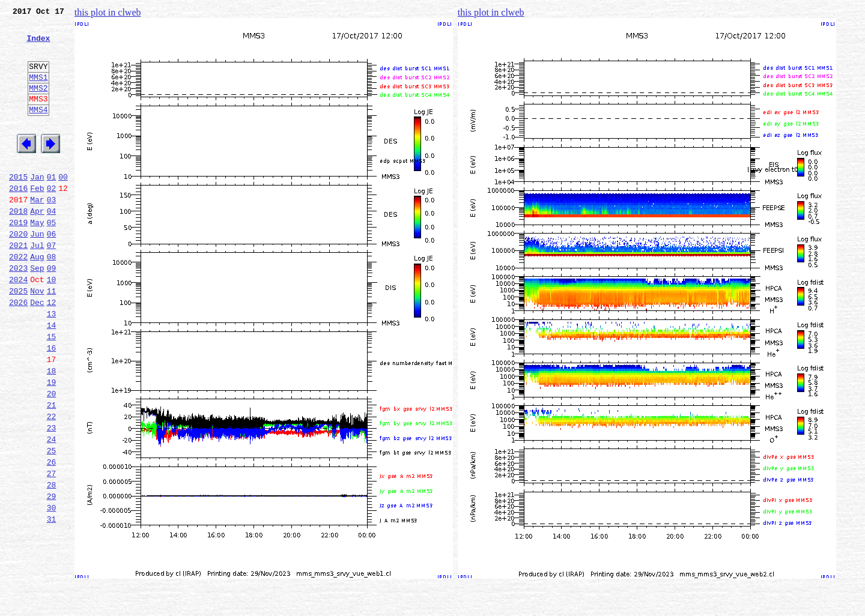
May (37, 258)
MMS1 (38, 91)
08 (52, 298)
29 (52, 575)
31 (52, 602)
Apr (37, 245)
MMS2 (38, 104)
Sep (37, 311)
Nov (37, 337)
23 (52, 496)
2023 (18, 311)
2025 (18, 337)
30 (52, 588)
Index (38, 45)
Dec (37, 351)
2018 (18, 245)
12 (52, 351)
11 (52, 337)
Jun (37, 271)
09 (52, 311)
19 (52, 443)
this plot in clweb (108, 12)
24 (52, 509)
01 (52, 205)
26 (52, 536)
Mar (37, 232)
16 (52, 403)
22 (52, 483)
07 (52, 285)
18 (52, 430)
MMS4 (38, 129)
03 (52, 232)
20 (52, 456)
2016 (18, 219)
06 (52, 271)
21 (52, 470)
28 (52, 562)
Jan (37, 205)
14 (52, 377)
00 (63, 205)
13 (52, 364)
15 (52, 390)
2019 (18, 258)
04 (52, 245)
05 (52, 258)
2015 (18, 205)
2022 (18, 298)
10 (52, 324)
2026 (18, 351)
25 (52, 522)
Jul (37, 285)
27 (52, 549)
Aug (37, 298)
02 (52, 219)
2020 (18, 271)
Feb (37, 219)
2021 (18, 285)
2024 (18, 324)
